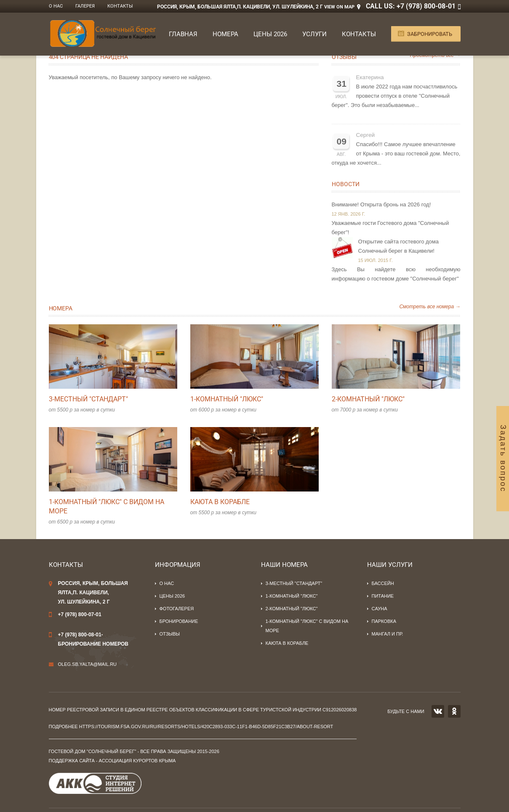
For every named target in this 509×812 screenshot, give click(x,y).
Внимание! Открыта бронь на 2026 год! (381, 204)
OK (454, 711)
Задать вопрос (503, 459)
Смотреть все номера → (430, 307)
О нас (56, 6)
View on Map (339, 7)
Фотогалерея (177, 609)
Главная (183, 34)
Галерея (85, 6)
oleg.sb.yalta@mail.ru (88, 664)
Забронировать (430, 34)
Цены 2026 (270, 34)
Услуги (314, 34)
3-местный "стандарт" (88, 399)
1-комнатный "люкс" (227, 399)
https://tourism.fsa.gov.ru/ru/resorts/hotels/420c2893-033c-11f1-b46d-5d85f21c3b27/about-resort (206, 727)
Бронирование (179, 621)
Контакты (120, 6)
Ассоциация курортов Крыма (137, 761)
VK (438, 711)
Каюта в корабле (220, 502)
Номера (225, 34)
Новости (346, 184)
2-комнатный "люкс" (368, 399)
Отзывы (344, 57)
